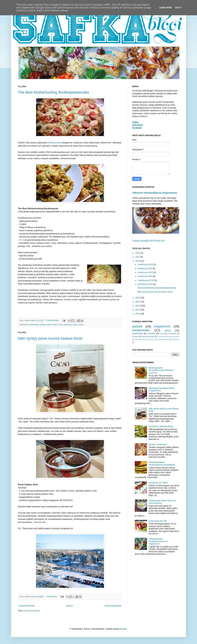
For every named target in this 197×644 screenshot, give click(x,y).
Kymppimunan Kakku (158, 483)
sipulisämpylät (163, 339)
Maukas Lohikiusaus (158, 444)
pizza (168, 330)
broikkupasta (34, 325)
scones (152, 339)
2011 (138, 314)
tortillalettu (175, 339)
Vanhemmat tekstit (113, 606)
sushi (162, 334)
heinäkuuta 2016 (146, 264)
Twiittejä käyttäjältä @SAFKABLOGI (149, 241)
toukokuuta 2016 (146, 272)
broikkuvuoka (45, 325)
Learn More (166, 8)
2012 (138, 310)
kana (60, 325)
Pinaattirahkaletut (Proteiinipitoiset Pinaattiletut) (162, 463)
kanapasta (68, 325)
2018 (138, 253)
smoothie (151, 334)
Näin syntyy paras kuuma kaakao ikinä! (50, 338)
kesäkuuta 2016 (145, 269)
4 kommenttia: (52, 596)
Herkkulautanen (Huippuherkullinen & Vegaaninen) (158, 541)
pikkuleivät (175, 337)
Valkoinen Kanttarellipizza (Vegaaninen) (155, 193)
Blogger (124, 629)
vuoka (81, 325)
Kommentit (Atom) (31, 611)
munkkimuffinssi (163, 337)
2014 (138, 302)
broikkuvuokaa (54, 143)
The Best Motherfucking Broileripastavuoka (53, 92)
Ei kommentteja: (53, 320)
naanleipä (172, 334)
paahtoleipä (137, 334)
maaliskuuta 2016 (146, 280)
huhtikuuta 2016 (145, 276)
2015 (138, 298)
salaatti (137, 326)
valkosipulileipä (148, 336)
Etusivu (69, 606)
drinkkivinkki (141, 330)
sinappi (135, 336)
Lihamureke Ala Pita (158, 521)
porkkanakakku (140, 339)
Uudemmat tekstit (27, 606)
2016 (138, 261)
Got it (178, 8)
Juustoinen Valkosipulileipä (161, 426)
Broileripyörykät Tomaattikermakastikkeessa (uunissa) (161, 370)
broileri (55, 325)
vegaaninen (162, 326)
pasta (75, 325)
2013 (138, 306)
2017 (138, 257)
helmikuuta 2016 (146, 284)
